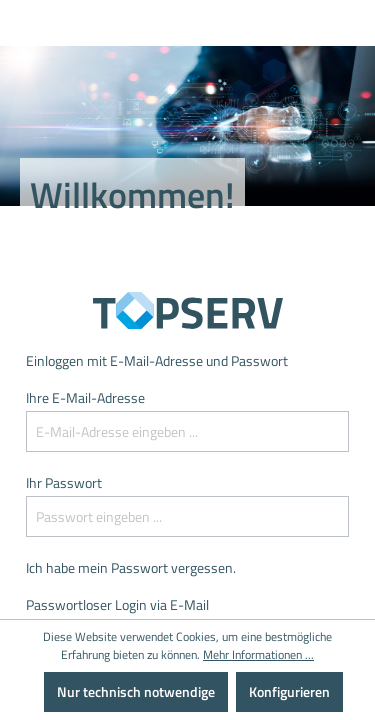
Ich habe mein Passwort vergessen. (131, 567)
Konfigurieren (289, 691)
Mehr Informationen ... (258, 655)
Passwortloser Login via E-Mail (117, 604)
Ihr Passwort (64, 482)
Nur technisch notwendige (136, 691)
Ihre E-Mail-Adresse (85, 397)
